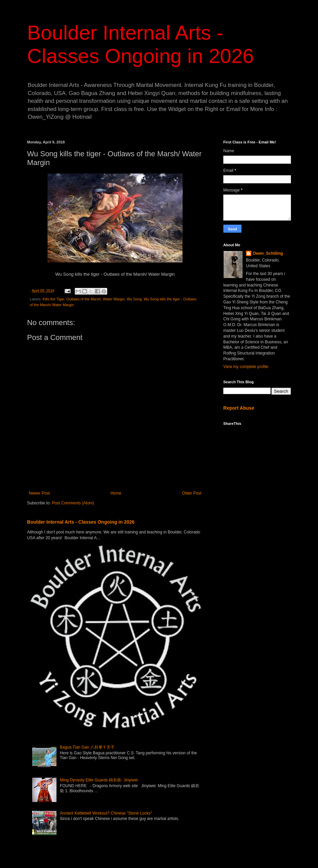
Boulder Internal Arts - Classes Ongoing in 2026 (81, 522)
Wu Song (134, 299)
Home (116, 493)
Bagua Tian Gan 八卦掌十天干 (87, 747)
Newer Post (39, 493)
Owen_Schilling (268, 253)
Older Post (192, 493)
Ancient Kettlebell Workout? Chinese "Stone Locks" (106, 813)
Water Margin (114, 299)
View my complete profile (246, 367)
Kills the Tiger (53, 299)
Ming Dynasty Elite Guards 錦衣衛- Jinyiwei (99, 780)
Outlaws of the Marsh (84, 299)
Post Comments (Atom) (73, 503)
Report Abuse (239, 408)
